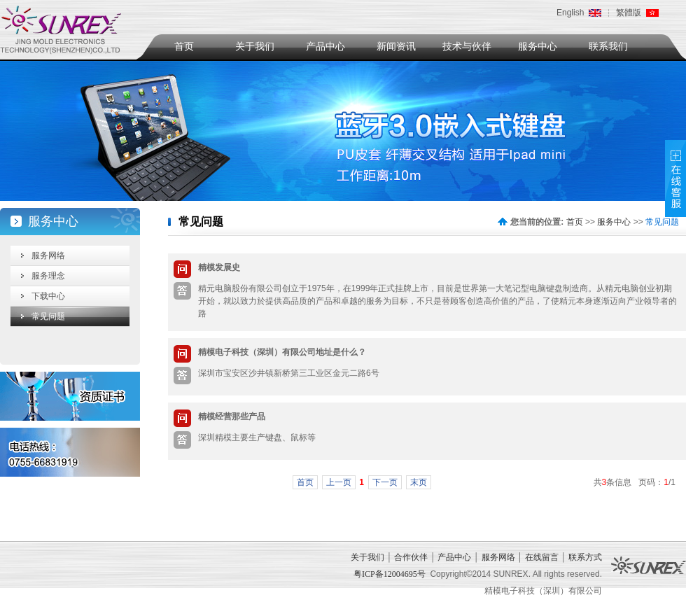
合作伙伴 (411, 557)
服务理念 (48, 276)
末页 (419, 482)
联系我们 (608, 47)
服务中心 (538, 47)
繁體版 (629, 13)
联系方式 (585, 557)
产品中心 (325, 47)
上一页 (339, 482)
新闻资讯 (396, 47)
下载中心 (48, 296)
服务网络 (48, 255)
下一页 (385, 482)
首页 (184, 47)
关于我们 (255, 47)
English (570, 13)
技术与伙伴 (467, 47)
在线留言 (542, 557)
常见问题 (48, 316)
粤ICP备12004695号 (390, 574)
